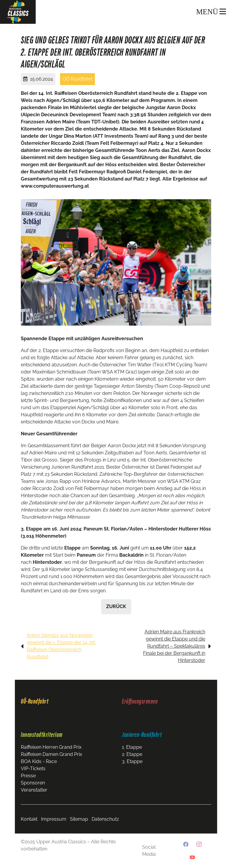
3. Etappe (132, 761)
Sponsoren (33, 783)
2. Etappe (132, 754)
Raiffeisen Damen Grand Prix (51, 754)
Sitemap (79, 819)
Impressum (54, 819)
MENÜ (211, 12)
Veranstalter (34, 790)
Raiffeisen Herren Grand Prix (51, 747)
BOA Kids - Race (39, 761)
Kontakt (29, 819)
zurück (116, 606)
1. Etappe (132, 747)
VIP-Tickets (33, 769)
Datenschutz (105, 819)
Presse (28, 776)
